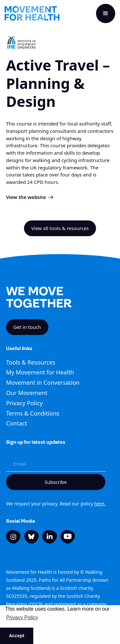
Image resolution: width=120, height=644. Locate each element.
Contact (17, 423)
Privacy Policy (24, 403)
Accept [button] (17, 636)
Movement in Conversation (43, 382)
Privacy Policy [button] (22, 618)
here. (100, 504)
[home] (32, 13)
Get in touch (27, 327)
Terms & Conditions (33, 413)
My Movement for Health (40, 372)
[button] (106, 13)
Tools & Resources (31, 362)
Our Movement (27, 393)
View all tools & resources (60, 228)
